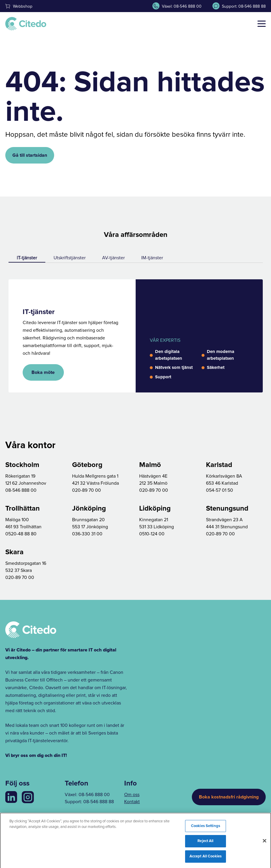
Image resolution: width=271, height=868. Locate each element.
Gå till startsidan (30, 155)
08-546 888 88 (99, 802)
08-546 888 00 (94, 795)
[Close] (265, 843)
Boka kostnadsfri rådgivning (229, 797)
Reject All (205, 843)
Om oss (132, 795)
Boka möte (43, 372)
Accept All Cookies (206, 858)
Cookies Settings (206, 828)
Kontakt (132, 802)
